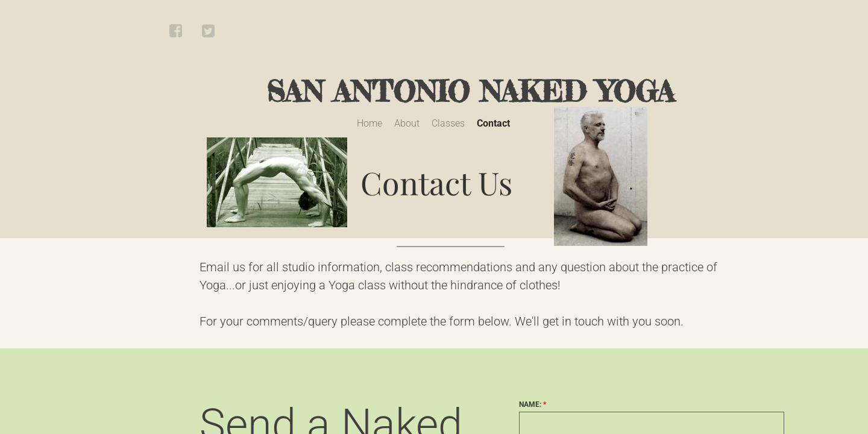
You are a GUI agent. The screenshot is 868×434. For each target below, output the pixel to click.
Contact (493, 123)
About (407, 123)
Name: (533, 404)
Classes (448, 123)
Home (370, 123)
